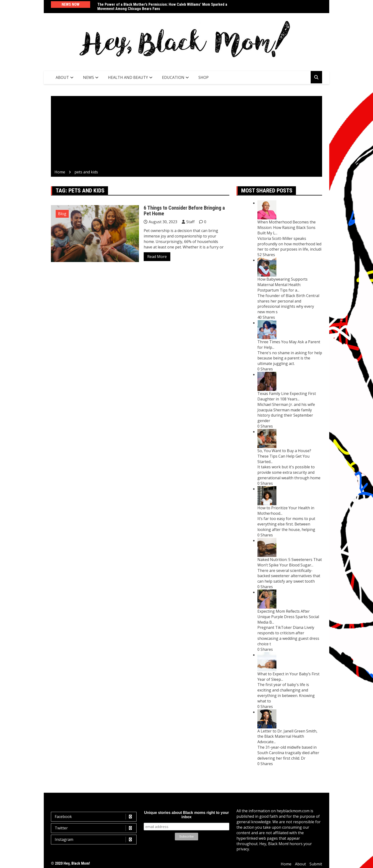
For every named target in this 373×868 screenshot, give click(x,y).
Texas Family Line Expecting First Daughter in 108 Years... (287, 396)
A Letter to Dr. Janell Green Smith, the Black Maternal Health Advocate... (287, 737)
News (88, 77)
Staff (190, 222)
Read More (157, 257)
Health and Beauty (128, 77)
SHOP (204, 77)
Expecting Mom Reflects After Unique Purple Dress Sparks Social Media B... (288, 617)
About (62, 77)
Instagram (95, 840)
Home (286, 864)
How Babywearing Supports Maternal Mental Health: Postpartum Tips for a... (282, 285)
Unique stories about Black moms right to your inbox (187, 815)
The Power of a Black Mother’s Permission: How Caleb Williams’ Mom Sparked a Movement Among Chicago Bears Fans (162, 7)
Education (173, 77)
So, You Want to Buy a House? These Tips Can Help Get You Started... (284, 456)
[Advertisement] (186, 134)
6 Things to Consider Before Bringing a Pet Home (184, 211)
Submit (316, 864)
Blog (62, 214)
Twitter (95, 828)
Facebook (95, 817)
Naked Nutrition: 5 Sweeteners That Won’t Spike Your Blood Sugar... (290, 562)
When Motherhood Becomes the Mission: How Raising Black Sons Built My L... (287, 227)
